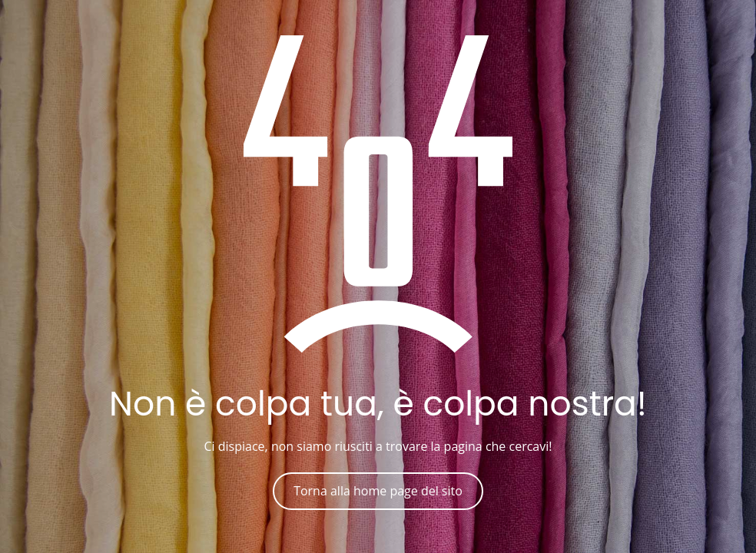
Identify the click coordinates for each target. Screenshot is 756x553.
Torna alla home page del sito (378, 491)
